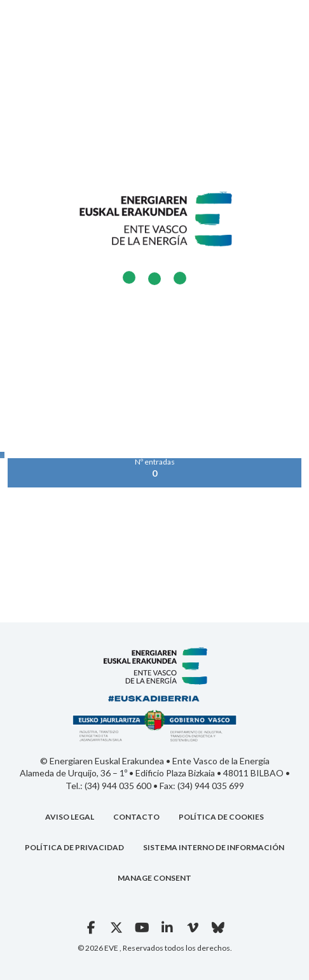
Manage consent (154, 878)
